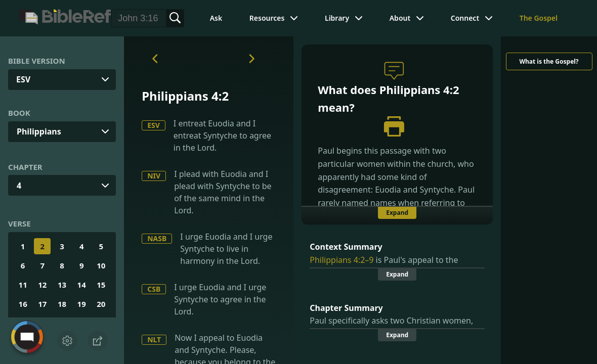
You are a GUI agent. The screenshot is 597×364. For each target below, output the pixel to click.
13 (62, 285)
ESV (154, 125)
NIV (154, 176)
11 (23, 285)
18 (62, 304)
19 (82, 304)
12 (42, 285)
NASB (157, 238)
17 (42, 304)
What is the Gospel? (549, 61)
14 (82, 285)
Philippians (39, 131)
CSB (154, 289)
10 (101, 265)
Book (19, 113)
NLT (154, 339)
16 (23, 304)
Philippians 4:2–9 (342, 260)
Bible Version (37, 61)
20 (101, 304)
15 (101, 285)
